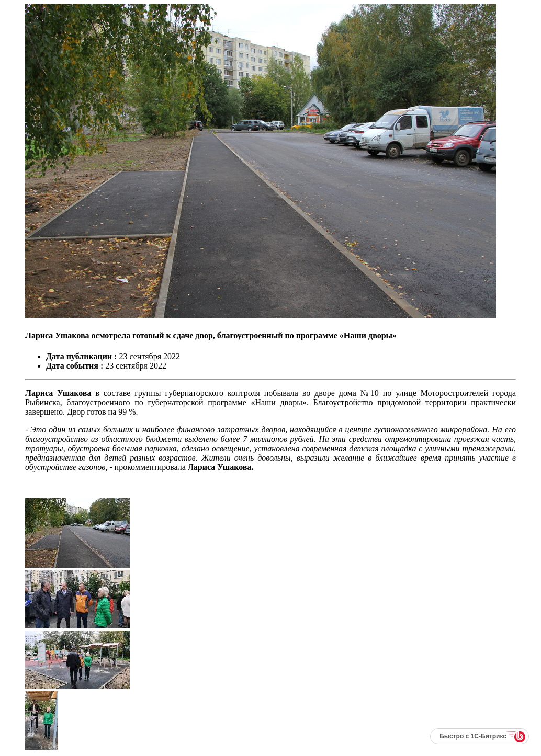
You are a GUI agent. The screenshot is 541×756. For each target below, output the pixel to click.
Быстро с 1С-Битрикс (473, 736)
